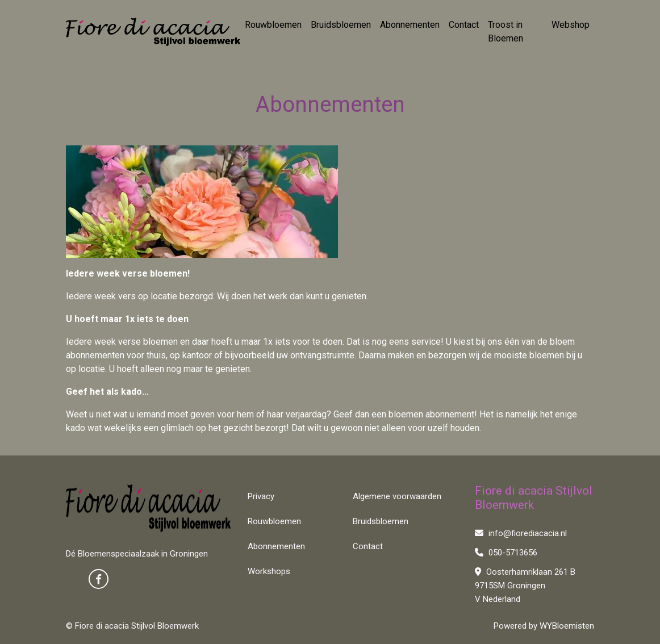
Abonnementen (410, 25)
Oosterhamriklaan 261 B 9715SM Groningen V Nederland (525, 586)
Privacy (261, 496)
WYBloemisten (567, 626)
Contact (464, 25)
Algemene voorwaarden (397, 496)
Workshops (269, 571)
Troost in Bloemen (506, 32)
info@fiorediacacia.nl (521, 533)
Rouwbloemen (273, 25)
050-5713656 (506, 553)
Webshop (571, 25)
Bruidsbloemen (341, 25)
